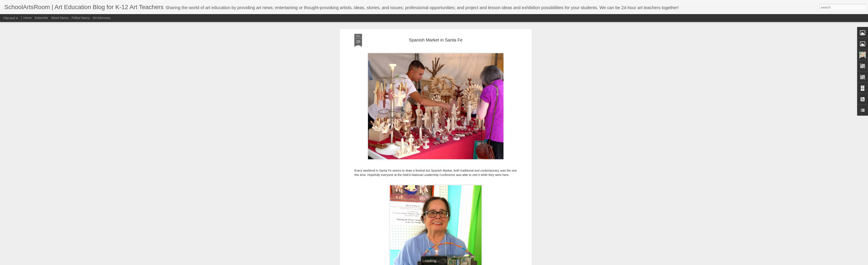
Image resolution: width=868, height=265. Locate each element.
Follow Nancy (81, 18)
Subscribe (41, 18)
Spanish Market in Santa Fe (436, 40)
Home (27, 18)
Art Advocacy (102, 18)
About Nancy (60, 18)
